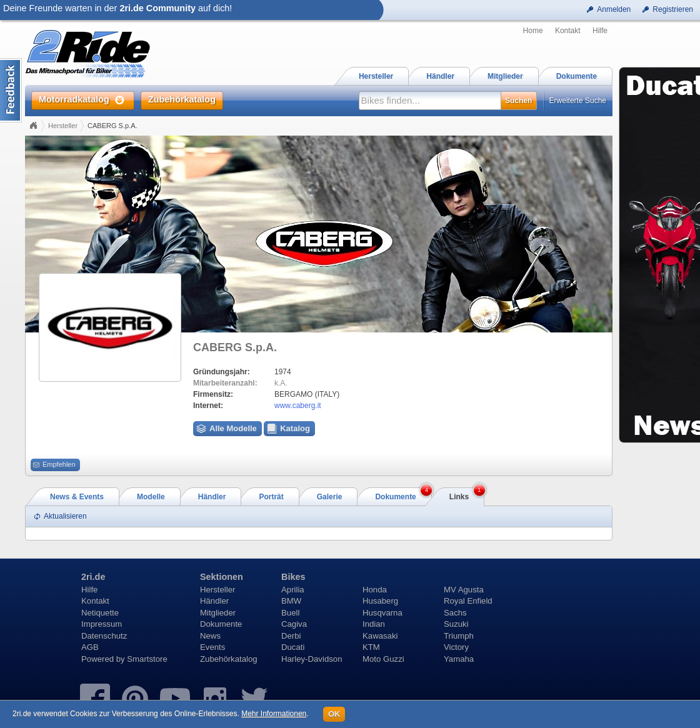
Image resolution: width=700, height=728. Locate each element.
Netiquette (100, 613)
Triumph (459, 636)
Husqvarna (382, 613)
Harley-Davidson (312, 659)
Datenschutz (104, 636)
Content (11, 90)
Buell (290, 613)
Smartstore (147, 659)
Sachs (455, 613)
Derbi (291, 636)
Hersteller (63, 126)
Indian (374, 624)
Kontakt (568, 31)
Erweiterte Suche (578, 101)
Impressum (102, 624)
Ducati (293, 647)
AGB (90, 647)
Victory (456, 647)
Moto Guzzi (383, 659)
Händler (214, 601)
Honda (375, 590)
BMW (291, 601)
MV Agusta (464, 590)
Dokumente (221, 624)
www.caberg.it (298, 406)
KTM (371, 647)
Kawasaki (380, 636)
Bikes (293, 577)
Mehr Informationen (274, 714)
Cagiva (294, 624)
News (210, 636)
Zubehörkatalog (229, 659)
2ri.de (93, 577)
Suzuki (456, 624)
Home (533, 31)
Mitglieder (218, 613)
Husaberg (380, 601)
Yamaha (459, 659)
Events (212, 647)
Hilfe (600, 31)
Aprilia (293, 590)
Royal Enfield (468, 601)
